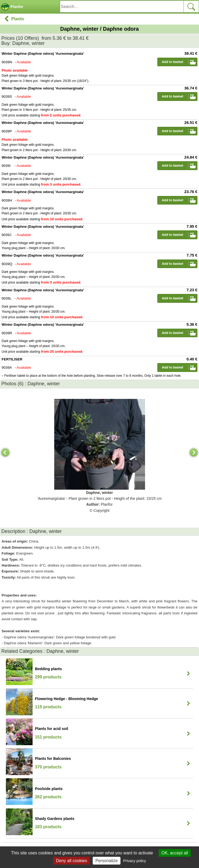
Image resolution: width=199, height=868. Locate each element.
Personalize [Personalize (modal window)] (107, 861)
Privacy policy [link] (135, 861)
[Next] (194, 453)
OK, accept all (175, 853)
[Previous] (5, 453)
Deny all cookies (71, 861)
